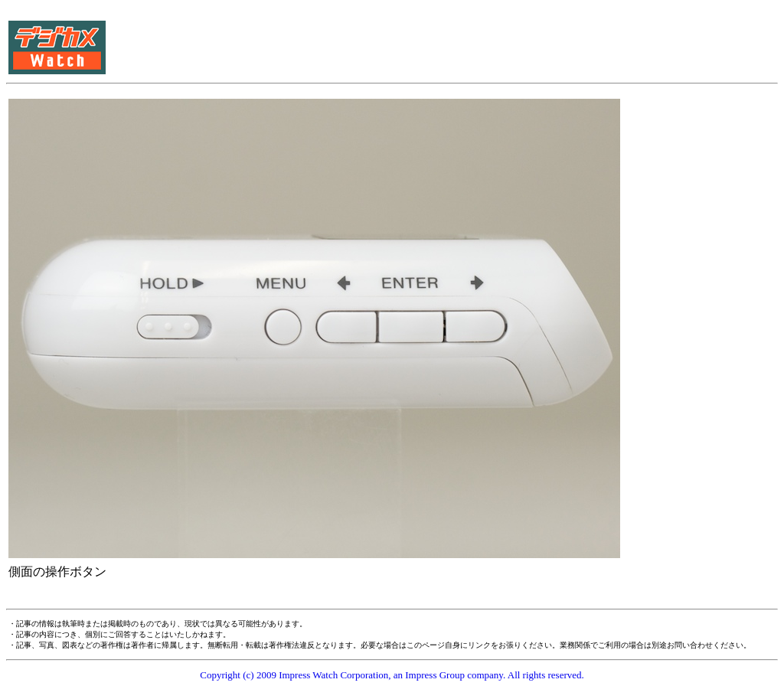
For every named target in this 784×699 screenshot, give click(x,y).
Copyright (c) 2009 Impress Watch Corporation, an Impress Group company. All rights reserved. (392, 675)
